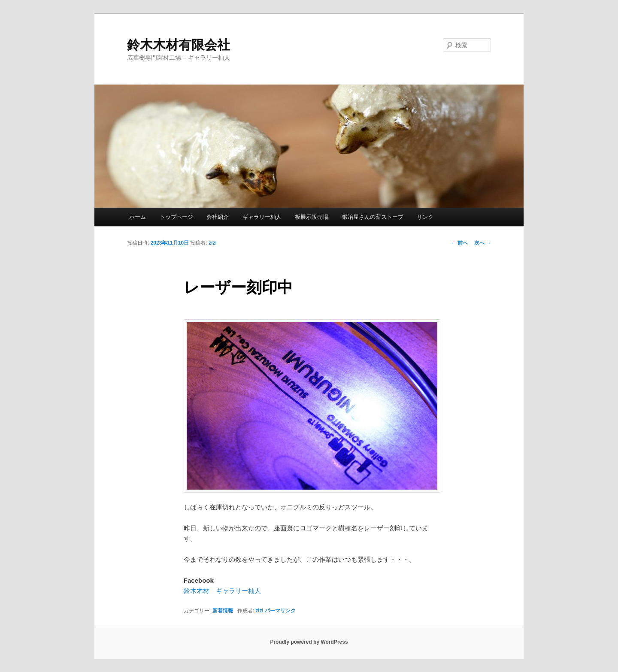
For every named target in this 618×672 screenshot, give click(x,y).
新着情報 (223, 611)
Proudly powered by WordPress (309, 642)
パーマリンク (280, 611)
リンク (425, 217)
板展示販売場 (312, 217)
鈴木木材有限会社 (179, 45)
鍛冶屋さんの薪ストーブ (373, 217)
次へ (483, 243)
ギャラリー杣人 (262, 217)
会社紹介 (218, 217)
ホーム (138, 217)
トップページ (176, 217)
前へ (459, 243)
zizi (213, 243)
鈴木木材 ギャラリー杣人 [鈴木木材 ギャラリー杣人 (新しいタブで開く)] (222, 591)
